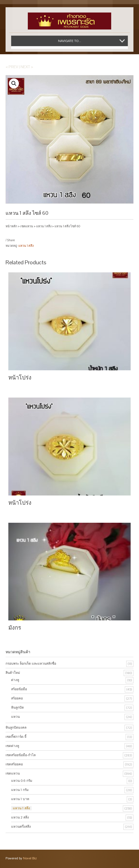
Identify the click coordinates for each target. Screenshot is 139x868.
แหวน (15, 717)
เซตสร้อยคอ (14, 764)
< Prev (12, 67)
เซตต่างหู (12, 746)
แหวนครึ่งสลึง (21, 827)
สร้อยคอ (17, 698)
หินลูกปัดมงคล (16, 728)
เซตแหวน (27, 226)
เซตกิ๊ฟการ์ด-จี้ (16, 737)
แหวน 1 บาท (20, 799)
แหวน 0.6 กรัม (22, 781)
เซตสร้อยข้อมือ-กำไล (21, 755)
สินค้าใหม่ (13, 673)
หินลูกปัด (18, 707)
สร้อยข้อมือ (19, 689)
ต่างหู (15, 680)
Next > (27, 67)
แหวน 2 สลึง (20, 817)
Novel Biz (30, 858)
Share (11, 240)
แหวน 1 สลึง (44, 226)
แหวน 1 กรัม (20, 790)
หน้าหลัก (11, 226)
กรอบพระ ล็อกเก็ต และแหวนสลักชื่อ (31, 664)
